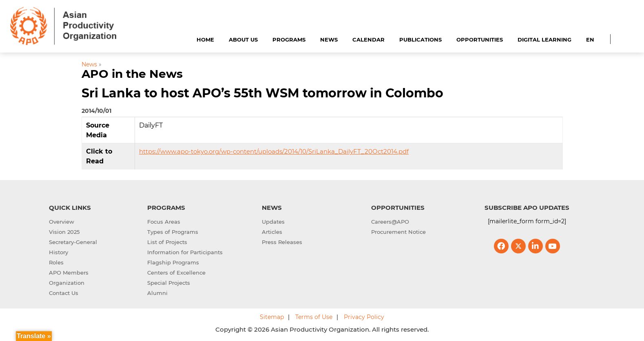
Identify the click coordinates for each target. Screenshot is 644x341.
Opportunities (480, 40)
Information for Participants (185, 252)
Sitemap (272, 317)
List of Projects (167, 242)
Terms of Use (314, 317)
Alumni (157, 293)
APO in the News (132, 74)
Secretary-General (73, 242)
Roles (56, 262)
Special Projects (169, 283)
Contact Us (64, 293)
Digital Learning (544, 40)
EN (590, 40)
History (59, 252)
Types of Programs (173, 232)
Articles (272, 232)
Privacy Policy (364, 317)
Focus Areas (164, 222)
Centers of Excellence (176, 273)
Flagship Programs (173, 262)
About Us (243, 40)
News (329, 40)
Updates (273, 222)
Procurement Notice (398, 232)
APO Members (69, 273)
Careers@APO (390, 222)
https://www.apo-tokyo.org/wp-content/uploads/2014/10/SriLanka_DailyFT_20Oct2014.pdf (274, 151)
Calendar (368, 40)
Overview (62, 222)
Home (205, 40)
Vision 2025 (64, 232)
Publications (420, 40)
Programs (289, 40)
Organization (67, 283)
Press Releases (282, 242)
